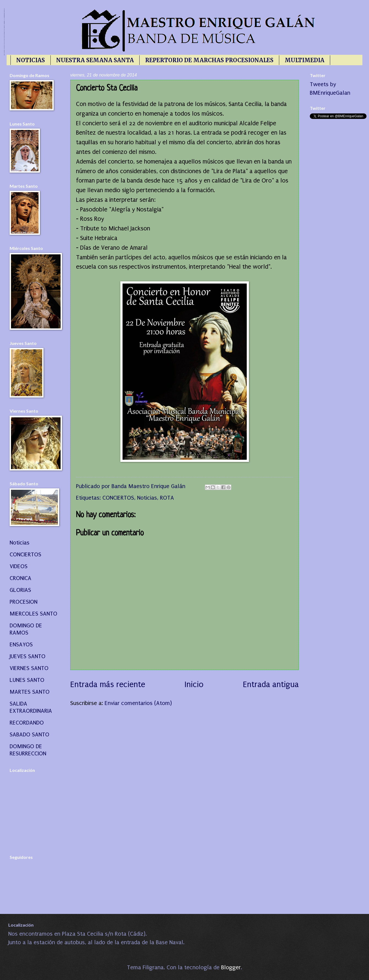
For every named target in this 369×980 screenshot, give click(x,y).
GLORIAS (20, 590)
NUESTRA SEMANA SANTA (95, 60)
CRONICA (21, 578)
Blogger (231, 967)
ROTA (167, 498)
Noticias (147, 498)
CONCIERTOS (118, 498)
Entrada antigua (271, 684)
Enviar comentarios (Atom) (138, 703)
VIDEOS (19, 566)
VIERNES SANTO (29, 668)
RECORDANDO (27, 723)
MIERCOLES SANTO (33, 614)
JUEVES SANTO (28, 656)
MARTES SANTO (30, 692)
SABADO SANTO (29, 734)
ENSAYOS (21, 644)
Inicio (194, 684)
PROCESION (24, 602)
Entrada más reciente (108, 684)
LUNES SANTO (27, 680)
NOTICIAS (31, 60)
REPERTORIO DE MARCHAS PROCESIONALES (209, 60)
